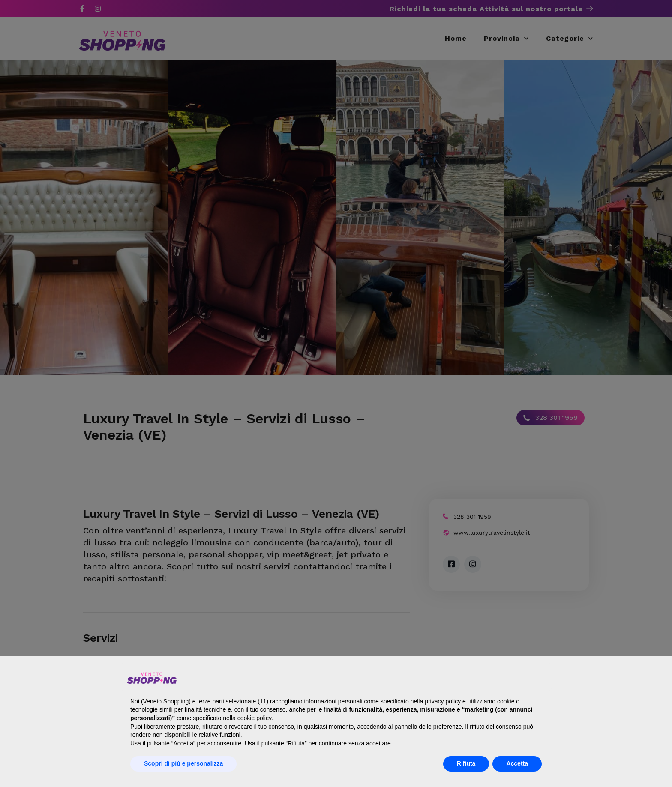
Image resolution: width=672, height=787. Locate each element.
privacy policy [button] (443, 701)
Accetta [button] (517, 763)
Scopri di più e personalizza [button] (183, 763)
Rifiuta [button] (466, 763)
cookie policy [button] (254, 718)
